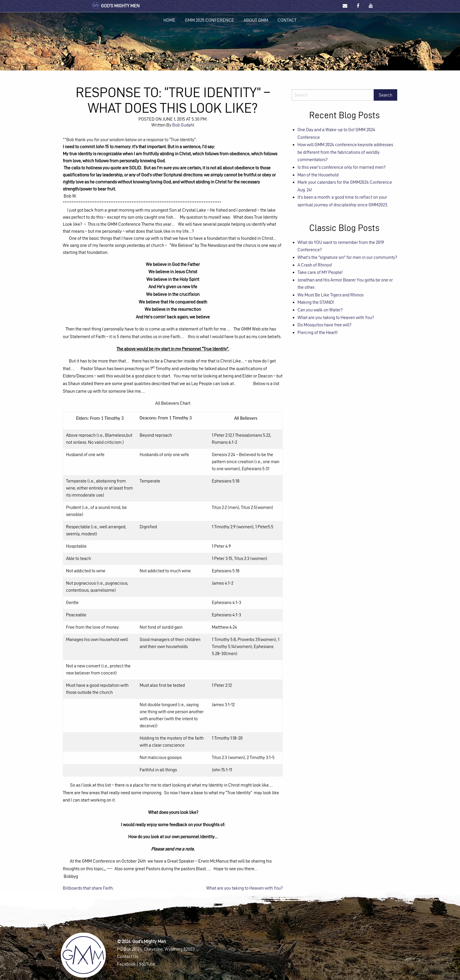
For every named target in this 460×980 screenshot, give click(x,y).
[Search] (333, 95)
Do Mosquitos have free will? (324, 325)
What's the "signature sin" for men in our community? (347, 257)
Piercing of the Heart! (318, 332)
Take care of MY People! (320, 272)
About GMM (256, 20)
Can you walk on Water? (320, 310)
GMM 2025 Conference (209, 20)
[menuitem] (169, 20)
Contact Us (128, 956)
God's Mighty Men (115, 6)
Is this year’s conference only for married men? (341, 167)
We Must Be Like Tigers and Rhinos (330, 295)
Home (169, 20)
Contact (287, 20)
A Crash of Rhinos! (315, 265)
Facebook (126, 964)
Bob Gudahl (183, 125)
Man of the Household (318, 175)
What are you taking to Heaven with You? (245, 888)
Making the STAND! (316, 302)
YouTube (147, 964)
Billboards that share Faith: (88, 888)
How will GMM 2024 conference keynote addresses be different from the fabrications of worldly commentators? (345, 152)
